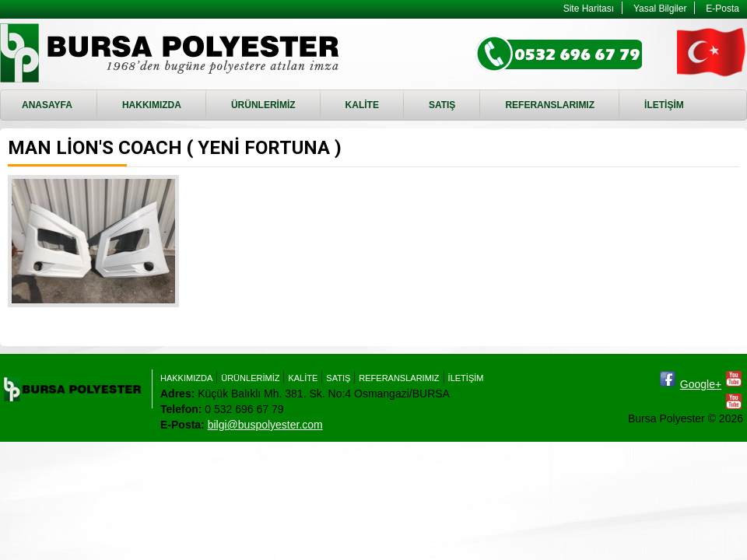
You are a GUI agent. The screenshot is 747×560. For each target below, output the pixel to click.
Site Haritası (589, 9)
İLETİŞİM (664, 105)
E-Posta (722, 9)
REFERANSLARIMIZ (550, 105)
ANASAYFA (47, 105)
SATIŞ (442, 105)
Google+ (701, 384)
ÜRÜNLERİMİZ (263, 105)
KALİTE (362, 105)
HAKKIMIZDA (152, 105)
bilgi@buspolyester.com (265, 425)
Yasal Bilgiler (660, 9)
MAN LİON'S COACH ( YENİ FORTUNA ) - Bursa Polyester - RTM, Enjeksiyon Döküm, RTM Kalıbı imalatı (172, 53)
